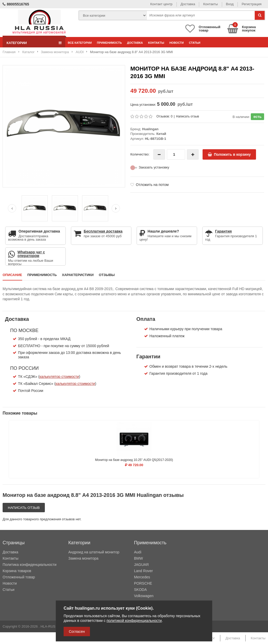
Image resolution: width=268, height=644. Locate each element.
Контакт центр (161, 4)
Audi (138, 552)
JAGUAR (141, 565)
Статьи (195, 43)
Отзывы (107, 275)
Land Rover (143, 571)
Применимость (109, 43)
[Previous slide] (12, 208)
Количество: (140, 154)
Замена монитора (55, 52)
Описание (12, 275)
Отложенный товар (19, 577)
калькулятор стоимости (59, 377)
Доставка (188, 4)
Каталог (28, 52)
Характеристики (78, 275)
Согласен (77, 632)
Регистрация (252, 4)
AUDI (80, 52)
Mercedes (142, 577)
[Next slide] (116, 208)
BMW (138, 558)
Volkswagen (144, 596)
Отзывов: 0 (165, 116)
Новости (177, 43)
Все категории (80, 43)
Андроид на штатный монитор (94, 552)
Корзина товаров (17, 571)
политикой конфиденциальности (134, 621)
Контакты (210, 4)
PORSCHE (143, 583)
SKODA (140, 590)
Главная (9, 52)
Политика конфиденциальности (30, 565)
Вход (230, 4)
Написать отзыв (187, 116)
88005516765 (16, 4)
